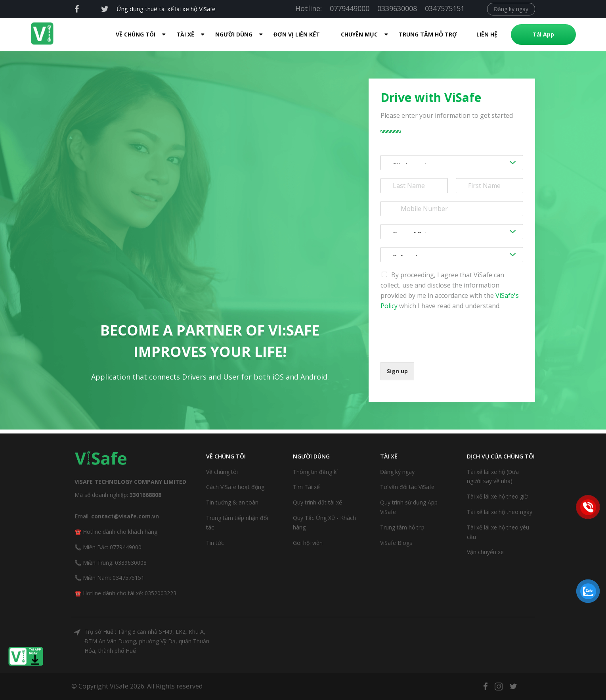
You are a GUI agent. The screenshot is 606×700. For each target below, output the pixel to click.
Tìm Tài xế (306, 487)
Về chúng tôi (222, 472)
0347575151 (445, 8)
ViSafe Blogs (396, 543)
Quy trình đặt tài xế (317, 502)
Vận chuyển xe (485, 552)
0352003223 (161, 593)
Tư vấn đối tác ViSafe (407, 487)
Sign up (397, 371)
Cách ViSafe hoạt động (235, 487)
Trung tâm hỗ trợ (428, 34)
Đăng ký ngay (511, 9)
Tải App (543, 34)
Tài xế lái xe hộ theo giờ (497, 496)
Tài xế (185, 34)
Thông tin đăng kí (315, 472)
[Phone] (452, 209)
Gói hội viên (308, 543)
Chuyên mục (359, 34)
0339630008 (397, 8)
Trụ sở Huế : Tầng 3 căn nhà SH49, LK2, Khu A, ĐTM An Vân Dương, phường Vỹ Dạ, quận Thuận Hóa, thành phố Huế (147, 641)
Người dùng (234, 34)
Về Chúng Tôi (136, 34)
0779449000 (350, 8)
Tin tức (215, 543)
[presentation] (441, 349)
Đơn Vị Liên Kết (297, 34)
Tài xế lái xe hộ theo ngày (500, 512)
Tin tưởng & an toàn (232, 502)
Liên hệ (487, 34)
